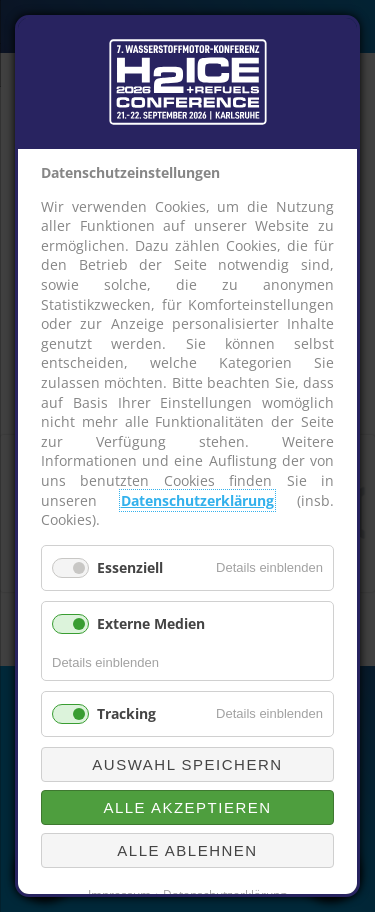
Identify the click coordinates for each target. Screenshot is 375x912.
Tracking (126, 713)
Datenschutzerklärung (197, 500)
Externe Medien (151, 623)
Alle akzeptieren (187, 807)
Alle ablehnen (187, 850)
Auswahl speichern (187, 764)
